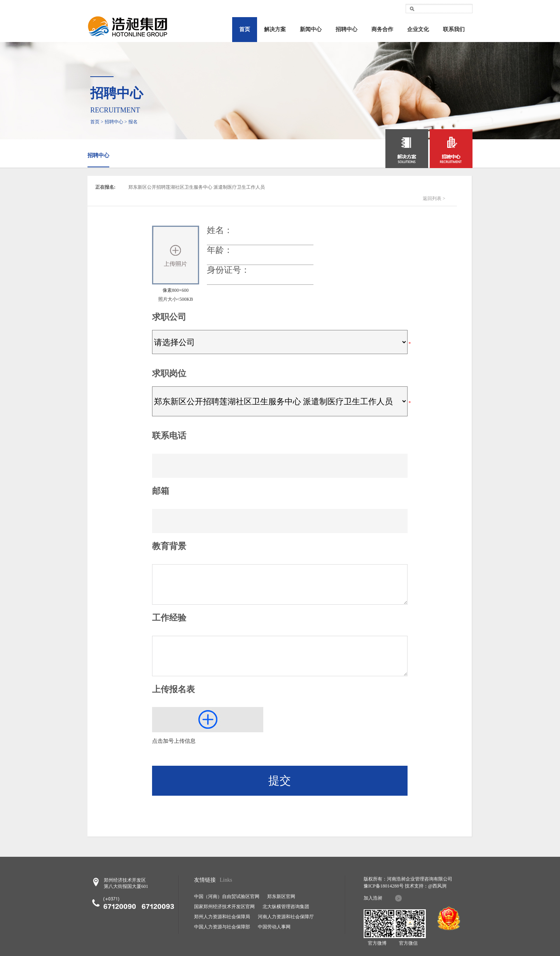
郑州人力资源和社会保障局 (222, 917)
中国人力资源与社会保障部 (222, 927)
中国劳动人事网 (274, 927)
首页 (245, 29)
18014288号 (392, 886)
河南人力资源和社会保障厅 (286, 917)
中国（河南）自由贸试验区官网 (227, 896)
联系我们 (454, 29)
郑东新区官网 (281, 896)
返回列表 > (434, 198)
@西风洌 (437, 886)
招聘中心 (346, 29)
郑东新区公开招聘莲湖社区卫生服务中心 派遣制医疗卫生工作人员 (197, 187)
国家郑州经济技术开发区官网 (224, 907)
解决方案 (275, 29)
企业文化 (418, 29)
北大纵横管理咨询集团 (286, 907)
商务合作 (382, 29)
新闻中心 (311, 29)
